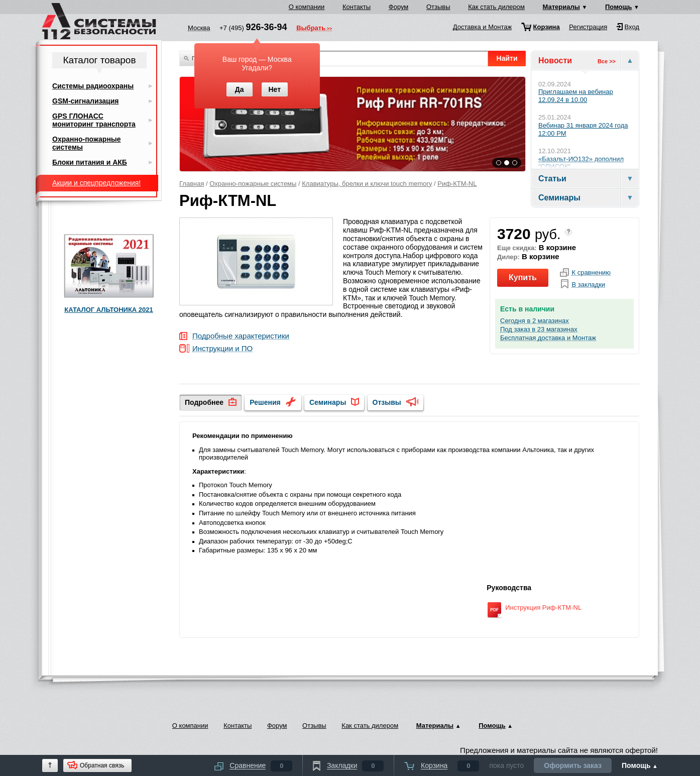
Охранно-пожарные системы (253, 184)
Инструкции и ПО (222, 349)
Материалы (561, 7)
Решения (265, 402)
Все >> (607, 61)
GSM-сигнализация (85, 101)
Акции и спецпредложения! (96, 183)
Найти (507, 58)
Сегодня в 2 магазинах (535, 321)
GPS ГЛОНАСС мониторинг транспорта (94, 120)
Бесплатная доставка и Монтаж (548, 338)
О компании (307, 7)
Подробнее (204, 402)
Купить (523, 278)
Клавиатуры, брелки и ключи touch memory (367, 184)
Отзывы (438, 7)
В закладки (588, 285)
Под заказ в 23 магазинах (539, 329)
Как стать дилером (496, 7)
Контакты (357, 7)
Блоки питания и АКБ (90, 162)
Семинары (328, 402)
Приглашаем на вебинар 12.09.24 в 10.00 (576, 96)
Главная (192, 184)
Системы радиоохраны (93, 86)
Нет (274, 89)
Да (240, 89)
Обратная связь (102, 765)
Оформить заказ (573, 765)
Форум (399, 7)
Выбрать (311, 29)
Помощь (618, 7)
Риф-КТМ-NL (457, 184)
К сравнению (591, 273)
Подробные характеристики (241, 336)
